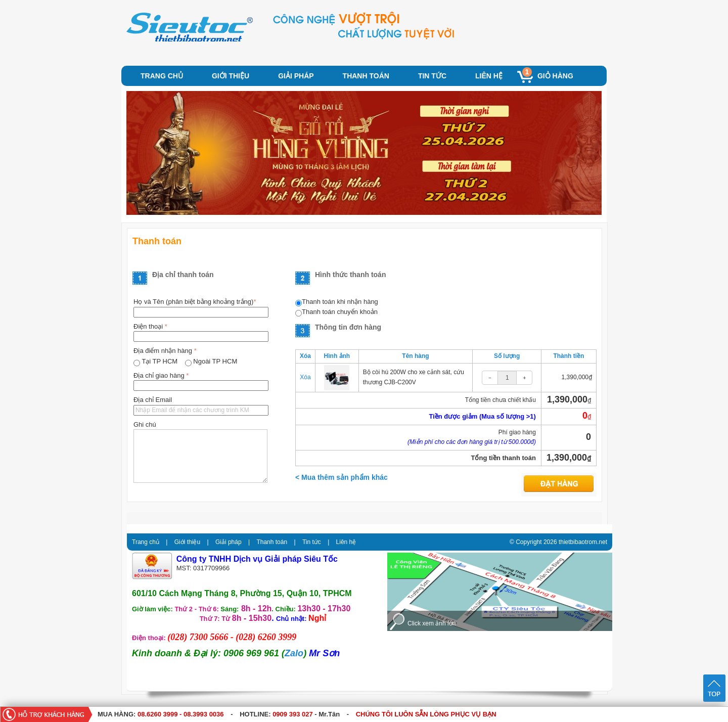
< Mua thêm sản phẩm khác (342, 477)
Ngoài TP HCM (215, 361)
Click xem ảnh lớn (431, 623)
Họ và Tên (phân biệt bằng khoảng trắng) (195, 302)
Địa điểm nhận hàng (165, 351)
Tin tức (432, 76)
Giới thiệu (231, 76)
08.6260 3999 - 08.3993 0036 (181, 714)
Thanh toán (366, 76)
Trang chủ (162, 76)
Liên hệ (489, 76)
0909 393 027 (293, 714)
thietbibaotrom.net (583, 542)
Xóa (305, 377)
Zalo (294, 653)
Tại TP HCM (160, 361)
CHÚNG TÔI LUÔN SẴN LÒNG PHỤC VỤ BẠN (426, 714)
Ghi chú (145, 424)
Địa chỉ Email (153, 400)
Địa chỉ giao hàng (161, 375)
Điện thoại (150, 326)
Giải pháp (296, 76)
